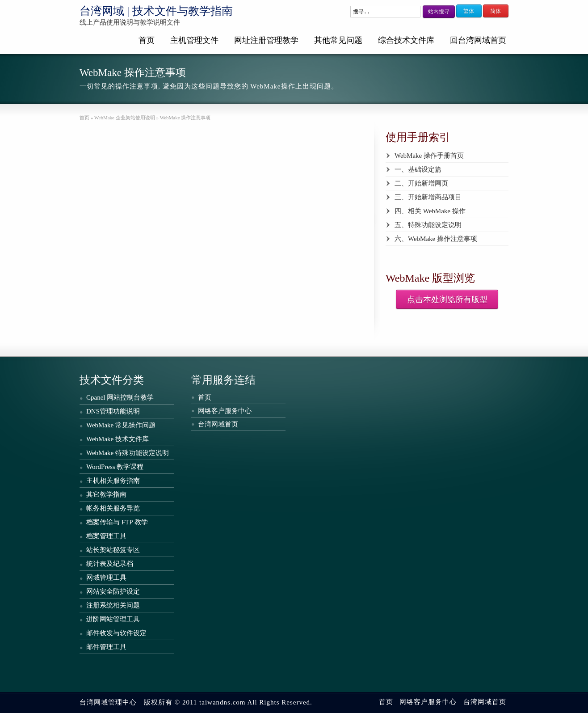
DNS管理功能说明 (113, 411)
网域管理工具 (106, 578)
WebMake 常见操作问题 (121, 425)
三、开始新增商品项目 (428, 197)
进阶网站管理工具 (113, 619)
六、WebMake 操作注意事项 (436, 239)
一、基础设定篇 (418, 169)
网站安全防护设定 (113, 591)
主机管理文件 (194, 40)
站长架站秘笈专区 (113, 550)
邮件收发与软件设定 (116, 633)
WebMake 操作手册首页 (429, 156)
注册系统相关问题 (113, 605)
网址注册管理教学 (266, 40)
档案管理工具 (106, 536)
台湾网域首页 (218, 424)
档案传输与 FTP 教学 (117, 522)
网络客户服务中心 (225, 411)
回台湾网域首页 (478, 40)
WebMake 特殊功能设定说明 (128, 453)
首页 (147, 40)
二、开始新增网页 (421, 183)
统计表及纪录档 (110, 564)
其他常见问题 (338, 40)
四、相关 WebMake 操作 (430, 211)
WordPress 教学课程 (115, 467)
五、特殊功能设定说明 (428, 225)
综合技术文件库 (406, 40)
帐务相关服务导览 (113, 508)
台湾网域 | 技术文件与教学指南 (156, 11)
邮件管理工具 (106, 647)
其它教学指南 (106, 494)
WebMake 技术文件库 (118, 439)
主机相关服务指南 (113, 481)
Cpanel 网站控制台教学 (120, 397)
